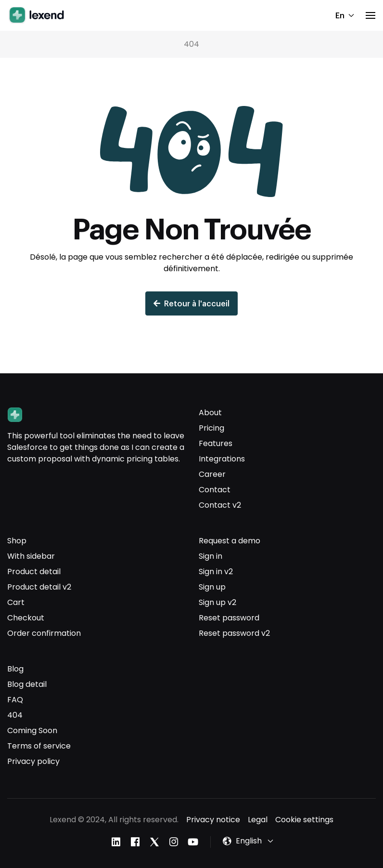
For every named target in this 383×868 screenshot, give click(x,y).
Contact (215, 490)
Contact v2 (220, 505)
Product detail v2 (39, 587)
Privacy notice (213, 820)
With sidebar (31, 556)
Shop (17, 541)
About (210, 413)
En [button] (345, 15)
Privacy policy (33, 761)
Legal (258, 820)
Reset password (229, 618)
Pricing (211, 428)
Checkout (26, 618)
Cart (16, 602)
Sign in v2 (216, 572)
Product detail (34, 572)
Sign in (211, 556)
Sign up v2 (217, 602)
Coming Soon (32, 730)
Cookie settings (304, 820)
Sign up (212, 587)
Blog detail (27, 684)
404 (15, 715)
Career (212, 474)
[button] (370, 15)
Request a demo (230, 541)
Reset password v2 (234, 633)
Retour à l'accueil (191, 303)
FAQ (15, 700)
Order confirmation (44, 633)
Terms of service (39, 746)
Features (216, 443)
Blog (15, 669)
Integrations (222, 459)
